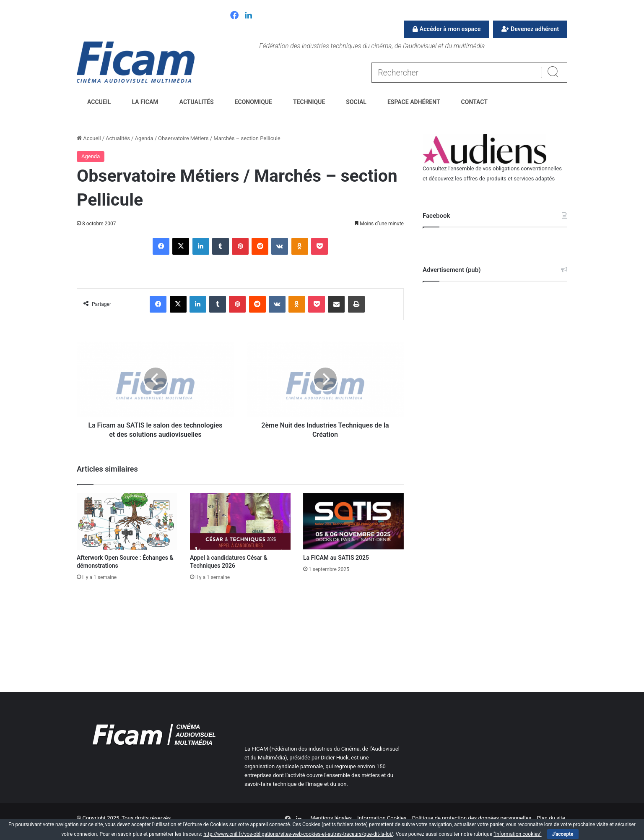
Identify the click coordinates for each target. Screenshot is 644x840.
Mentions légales (331, 818)
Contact (474, 102)
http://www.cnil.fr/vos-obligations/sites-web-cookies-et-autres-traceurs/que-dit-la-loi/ (298, 834)
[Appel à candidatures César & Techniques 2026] (240, 521)
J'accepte (563, 834)
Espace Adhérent (414, 102)
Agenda (144, 138)
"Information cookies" (518, 834)
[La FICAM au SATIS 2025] (353, 521)
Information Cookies (382, 818)
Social (356, 102)
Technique (309, 102)
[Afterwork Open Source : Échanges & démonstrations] (127, 521)
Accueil (99, 102)
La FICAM (145, 102)
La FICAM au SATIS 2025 (336, 558)
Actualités (197, 102)
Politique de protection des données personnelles (472, 818)
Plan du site (551, 818)
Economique (253, 102)
